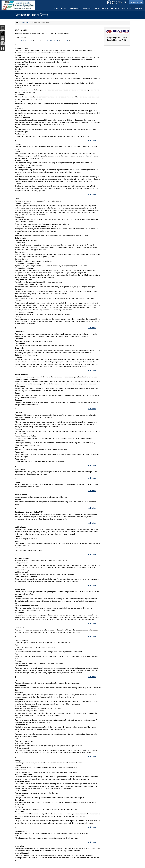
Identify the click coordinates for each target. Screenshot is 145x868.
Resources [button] (127, 8)
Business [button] (87, 8)
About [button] (64, 8)
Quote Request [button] (101, 8)
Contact (139, 8)
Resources (25, 23)
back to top (92, 140)
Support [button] (115, 8)
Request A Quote (136, 2)
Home (56, 8)
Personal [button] (75, 8)
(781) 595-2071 (120, 2)
